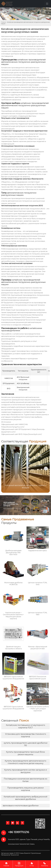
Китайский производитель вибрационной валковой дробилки (25, 798)
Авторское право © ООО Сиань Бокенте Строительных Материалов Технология (21, 854)
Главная (4, 22)
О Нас (32, 864)
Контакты (45, 864)
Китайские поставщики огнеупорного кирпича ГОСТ (25, 726)
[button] (46, 469)
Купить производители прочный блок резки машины (25, 753)
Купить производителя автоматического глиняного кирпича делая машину (25, 762)
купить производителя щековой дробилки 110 (26, 744)
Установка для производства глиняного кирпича (26, 735)
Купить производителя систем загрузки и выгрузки (25, 771)
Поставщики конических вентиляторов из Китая (25, 780)
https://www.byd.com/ (32, 434)
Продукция (19, 864)
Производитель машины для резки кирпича (25, 789)
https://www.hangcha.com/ (13, 427)
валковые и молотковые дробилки (21, 806)
